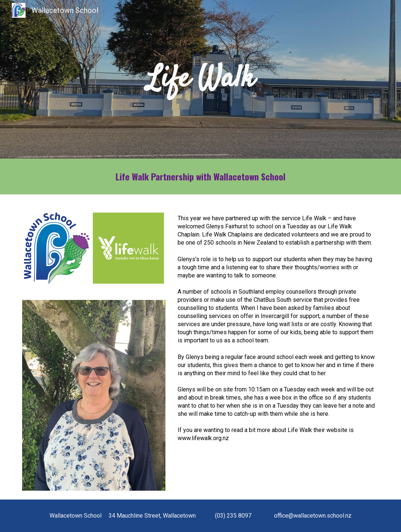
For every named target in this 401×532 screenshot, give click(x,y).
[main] (200, 79)
